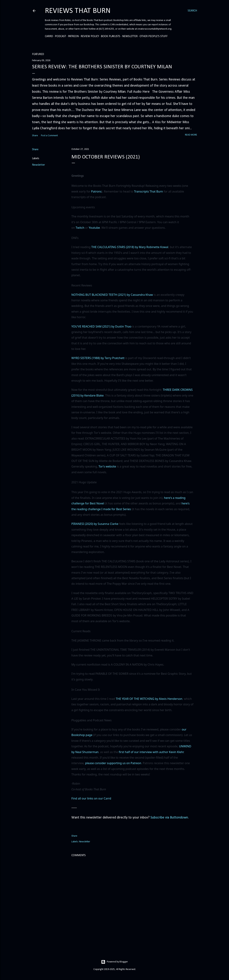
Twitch (80, 228)
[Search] (192, 11)
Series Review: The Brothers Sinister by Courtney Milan (102, 67)
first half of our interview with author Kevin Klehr (151, 752)
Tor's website (107, 466)
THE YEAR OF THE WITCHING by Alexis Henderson (149, 699)
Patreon (73, 36)
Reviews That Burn (78, 11)
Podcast (60, 36)
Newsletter (130, 36)
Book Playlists (111, 36)
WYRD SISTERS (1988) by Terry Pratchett (98, 358)
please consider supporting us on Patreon (113, 763)
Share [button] (35, 136)
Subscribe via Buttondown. (170, 818)
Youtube (94, 228)
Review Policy (90, 36)
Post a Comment (49, 136)
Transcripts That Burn (148, 191)
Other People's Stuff (154, 36)
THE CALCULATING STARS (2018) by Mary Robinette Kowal (130, 247)
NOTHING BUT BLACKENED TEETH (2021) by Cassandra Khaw (112, 295)
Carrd (49, 36)
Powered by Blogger (114, 962)
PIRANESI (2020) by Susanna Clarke (95, 524)
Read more (191, 135)
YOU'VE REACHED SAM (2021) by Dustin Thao (101, 326)
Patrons (96, 191)
